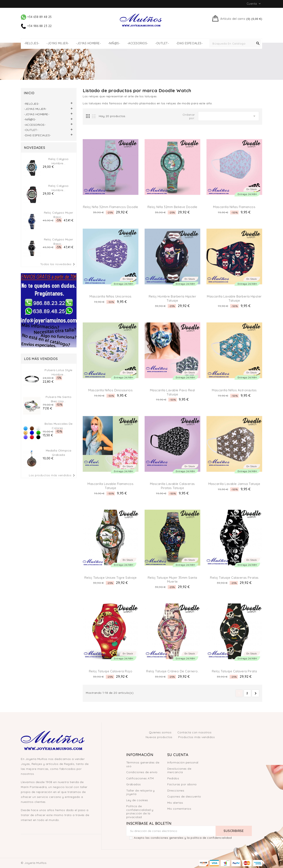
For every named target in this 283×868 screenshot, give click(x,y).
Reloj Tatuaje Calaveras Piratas (234, 578)
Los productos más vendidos (53, 475)
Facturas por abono (182, 784)
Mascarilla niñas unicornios (111, 296)
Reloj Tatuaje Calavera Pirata (234, 671)
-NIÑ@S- (114, 43)
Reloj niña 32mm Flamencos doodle (111, 207)
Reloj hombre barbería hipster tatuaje (173, 298)
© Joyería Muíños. (34, 863)
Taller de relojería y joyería (140, 792)
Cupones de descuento (184, 796)
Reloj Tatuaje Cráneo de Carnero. (172, 671)
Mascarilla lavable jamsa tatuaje (234, 484)
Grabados (134, 784)
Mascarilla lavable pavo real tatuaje (172, 392)
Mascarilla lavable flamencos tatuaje (110, 486)
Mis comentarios (179, 809)
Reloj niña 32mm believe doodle (172, 207)
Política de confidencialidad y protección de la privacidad (140, 812)
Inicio (29, 93)
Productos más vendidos (196, 737)
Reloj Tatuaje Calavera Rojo (111, 671)
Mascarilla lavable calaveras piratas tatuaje (172, 486)
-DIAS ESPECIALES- (189, 43)
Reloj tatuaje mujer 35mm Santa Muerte (172, 580)
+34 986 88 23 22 (36, 26)
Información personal (183, 762)
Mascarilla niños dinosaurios (110, 390)
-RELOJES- (32, 43)
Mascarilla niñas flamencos (234, 207)
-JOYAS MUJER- (58, 43)
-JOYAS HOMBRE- (88, 43)
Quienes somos (161, 732)
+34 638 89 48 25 (36, 17)
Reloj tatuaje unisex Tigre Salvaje (111, 578)
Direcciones (176, 790)
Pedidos (173, 778)
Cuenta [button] (254, 4)
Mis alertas (175, 803)
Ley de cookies (137, 800)
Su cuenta (178, 755)
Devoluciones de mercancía (179, 770)
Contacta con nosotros (195, 732)
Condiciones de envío (142, 772)
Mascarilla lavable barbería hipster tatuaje (234, 298)
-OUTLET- (162, 43)
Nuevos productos (160, 737)
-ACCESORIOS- (138, 43)
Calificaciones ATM (140, 778)
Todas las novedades (58, 264)
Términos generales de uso (143, 764)
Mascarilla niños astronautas (234, 390)
